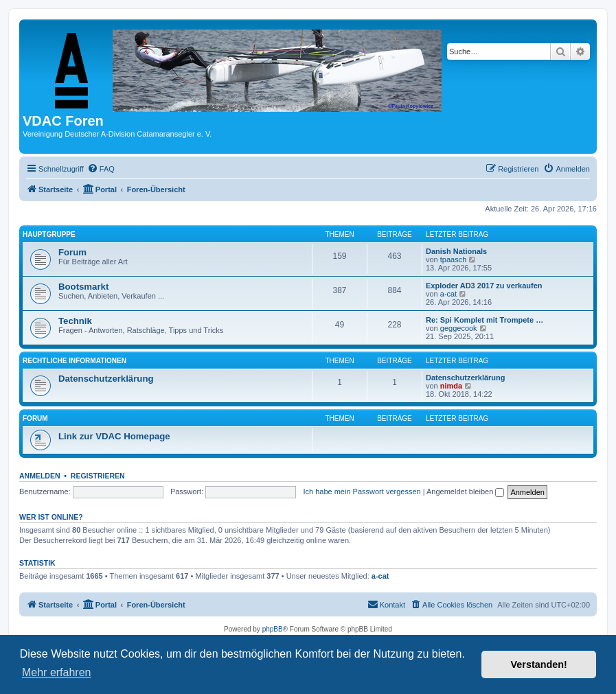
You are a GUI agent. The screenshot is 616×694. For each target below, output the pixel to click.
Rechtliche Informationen (75, 361)
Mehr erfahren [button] (57, 672)
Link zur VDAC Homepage (114, 436)
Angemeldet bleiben (465, 491)
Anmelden (40, 476)
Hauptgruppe (49, 234)
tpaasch (454, 259)
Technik (75, 321)
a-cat (448, 294)
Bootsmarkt (83, 287)
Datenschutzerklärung (106, 379)
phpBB (273, 629)
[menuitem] (101, 169)
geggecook (459, 328)
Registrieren (98, 476)
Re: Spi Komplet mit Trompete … (484, 320)
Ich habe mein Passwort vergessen (362, 491)
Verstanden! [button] (539, 664)
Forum (72, 252)
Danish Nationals (456, 251)
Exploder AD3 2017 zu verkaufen (484, 286)
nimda (451, 386)
